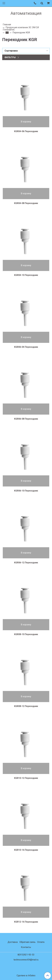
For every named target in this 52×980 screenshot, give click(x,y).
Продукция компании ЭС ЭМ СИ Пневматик (21, 29)
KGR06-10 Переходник (26, 491)
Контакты (26, 947)
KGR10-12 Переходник (26, 778)
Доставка (13, 942)
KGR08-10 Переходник (26, 634)
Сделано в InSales (26, 976)
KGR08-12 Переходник (26, 706)
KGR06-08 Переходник (26, 419)
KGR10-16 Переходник (26, 850)
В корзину (26, 122)
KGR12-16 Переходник (26, 922)
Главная (7, 24)
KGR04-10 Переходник (26, 275)
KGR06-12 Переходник (26, 563)
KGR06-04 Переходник (26, 347)
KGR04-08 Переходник (26, 203)
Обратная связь (27, 942)
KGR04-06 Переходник (26, 131)
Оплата (41, 942)
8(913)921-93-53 (26, 955)
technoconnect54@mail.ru (26, 960)
